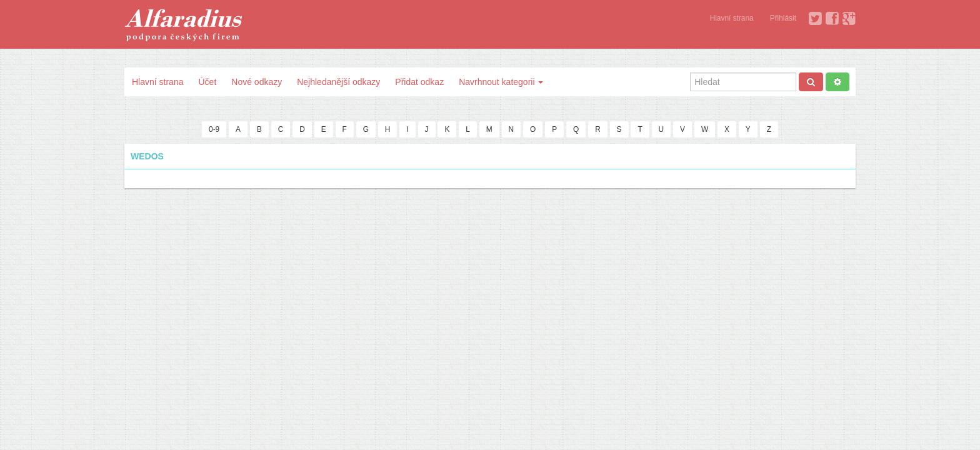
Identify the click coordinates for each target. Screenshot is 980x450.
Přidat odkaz (419, 82)
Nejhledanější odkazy (338, 82)
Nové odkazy (257, 82)
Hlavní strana (732, 18)
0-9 (214, 129)
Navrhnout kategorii (501, 82)
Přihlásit (783, 18)
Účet (207, 82)
